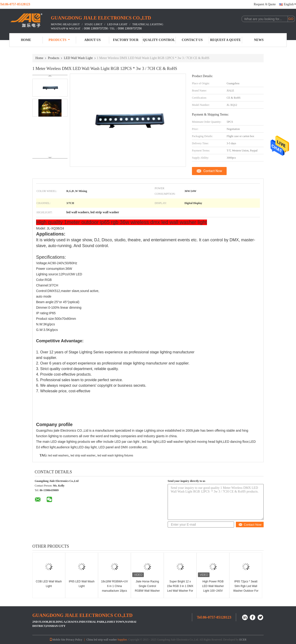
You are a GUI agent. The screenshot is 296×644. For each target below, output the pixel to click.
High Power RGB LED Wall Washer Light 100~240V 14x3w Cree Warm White (213, 591)
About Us (92, 40)
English (290, 4)
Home (26, 40)
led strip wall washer (83, 456)
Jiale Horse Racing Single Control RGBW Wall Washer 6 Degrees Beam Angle (147, 591)
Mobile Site (57, 640)
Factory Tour (126, 40)
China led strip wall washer (102, 640)
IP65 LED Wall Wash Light (82, 584)
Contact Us (192, 40)
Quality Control (159, 40)
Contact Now (213, 171)
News (259, 40)
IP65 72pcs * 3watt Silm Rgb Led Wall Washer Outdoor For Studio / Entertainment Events (246, 591)
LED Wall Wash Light (78, 58)
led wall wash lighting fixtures (115, 456)
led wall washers (58, 456)
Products (59, 40)
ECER (243, 640)
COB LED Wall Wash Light (49, 584)
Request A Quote (265, 4)
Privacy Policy (74, 640)
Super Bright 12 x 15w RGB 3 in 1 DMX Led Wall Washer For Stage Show (180, 588)
